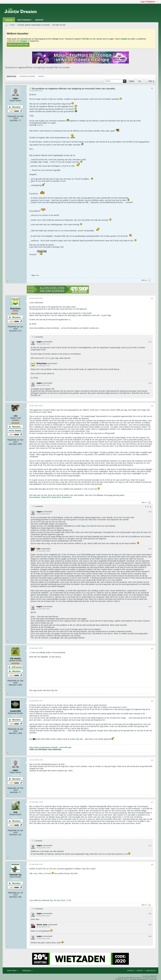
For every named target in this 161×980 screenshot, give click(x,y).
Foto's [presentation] (41, 76)
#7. (150, 846)
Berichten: (14, 120)
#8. (150, 914)
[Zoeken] (115, 81)
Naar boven (151, 971)
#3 (152, 406)
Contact (140, 971)
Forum (12, 25)
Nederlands (27, 971)
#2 (152, 299)
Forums (9, 20)
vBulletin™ (153, 976)
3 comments (39, 337)
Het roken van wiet (59, 25)
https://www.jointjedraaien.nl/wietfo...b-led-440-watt (50, 747)
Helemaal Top (47, 900)
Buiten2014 (67, 497)
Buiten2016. (46, 497)
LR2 (39, 739)
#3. (150, 512)
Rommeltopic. (35, 497)
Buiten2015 (56, 497)
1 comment (38, 841)
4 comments (39, 506)
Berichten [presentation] (11, 76)
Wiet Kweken (24, 20)
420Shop (39, 20)
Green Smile (12, 971)
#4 (152, 649)
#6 (152, 760)
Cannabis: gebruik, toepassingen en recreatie (33, 25)
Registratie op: (14, 116)
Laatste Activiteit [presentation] (27, 76)
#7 (152, 802)
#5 (152, 701)
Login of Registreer (149, 2)
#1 (152, 88)
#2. (150, 342)
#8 (152, 865)
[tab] (11, 76)
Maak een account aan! (18, 44)
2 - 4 (147, 507)
